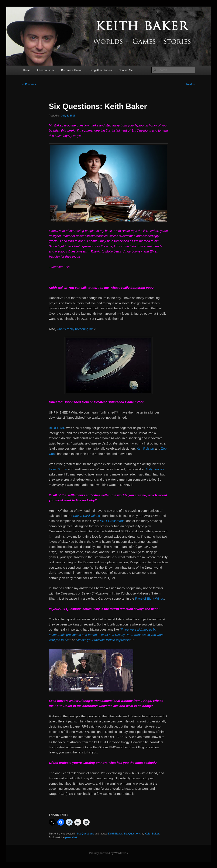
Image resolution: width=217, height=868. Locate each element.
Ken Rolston (145, 448)
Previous (29, 84)
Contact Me (126, 70)
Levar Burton (58, 469)
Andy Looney (155, 469)
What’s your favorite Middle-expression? (105, 640)
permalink (71, 837)
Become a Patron (72, 70)
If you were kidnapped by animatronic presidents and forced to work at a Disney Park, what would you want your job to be (106, 635)
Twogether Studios (101, 70)
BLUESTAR (57, 428)
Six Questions (86, 834)
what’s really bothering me (75, 329)
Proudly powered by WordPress (108, 853)
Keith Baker (115, 834)
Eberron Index (46, 70)
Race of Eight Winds (149, 598)
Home (27, 70)
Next (191, 84)
